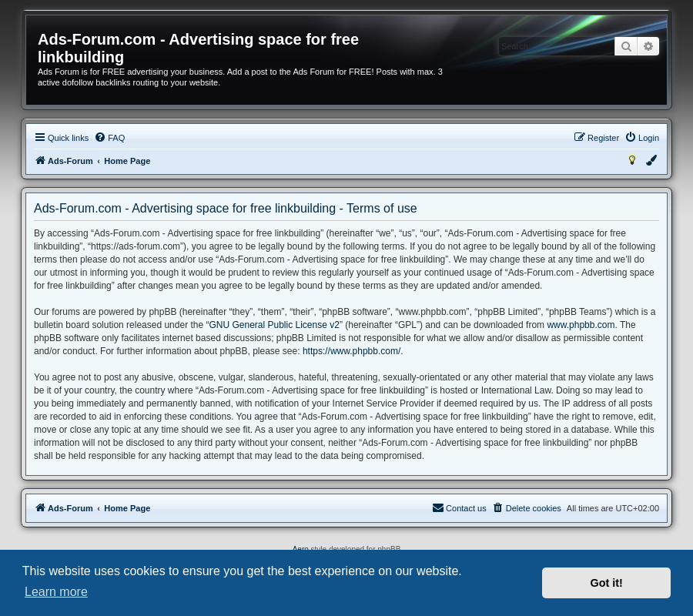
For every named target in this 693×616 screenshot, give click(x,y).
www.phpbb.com (581, 325)
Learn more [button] (56, 592)
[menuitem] (109, 138)
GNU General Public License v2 (274, 325)
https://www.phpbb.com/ (352, 351)
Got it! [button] (607, 583)
